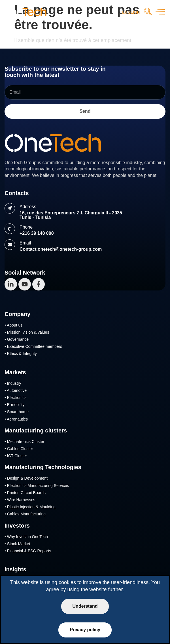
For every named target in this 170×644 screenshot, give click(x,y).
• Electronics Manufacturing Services (37, 486)
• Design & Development (26, 478)
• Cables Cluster (19, 449)
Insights (15, 569)
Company (17, 314)
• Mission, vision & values (27, 332)
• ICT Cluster (16, 456)
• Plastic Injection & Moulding (30, 507)
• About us (13, 325)
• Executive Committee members (33, 346)
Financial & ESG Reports (29, 551)
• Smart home (17, 412)
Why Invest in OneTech (27, 537)
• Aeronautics (16, 419)
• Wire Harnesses (20, 500)
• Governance (17, 339)
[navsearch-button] (148, 12)
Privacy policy (85, 630)
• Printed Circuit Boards (25, 493)
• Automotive (16, 390)
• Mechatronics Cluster (24, 442)
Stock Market (19, 544)
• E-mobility (14, 405)
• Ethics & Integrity (21, 354)
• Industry (13, 383)
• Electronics (15, 398)
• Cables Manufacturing (25, 514)
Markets (15, 372)
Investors (17, 526)
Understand (85, 606)
